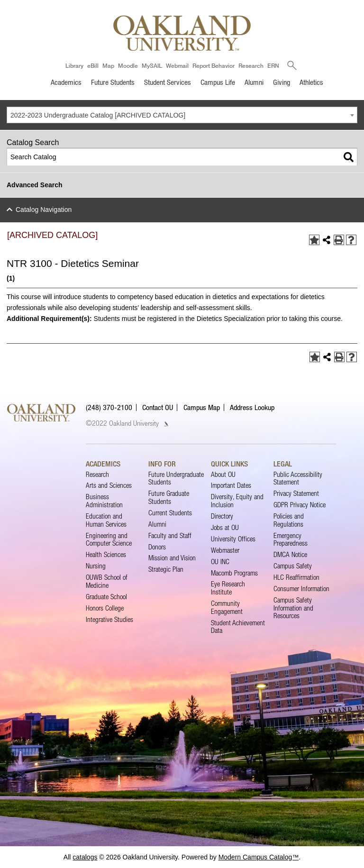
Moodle (128, 66)
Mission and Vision (172, 558)
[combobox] (182, 115)
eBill (93, 66)
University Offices (233, 539)
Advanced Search (35, 185)
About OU (223, 474)
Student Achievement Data (238, 626)
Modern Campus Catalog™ (259, 857)
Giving (282, 82)
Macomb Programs (234, 573)
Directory (222, 516)
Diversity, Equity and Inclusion (237, 500)
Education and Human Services (106, 520)
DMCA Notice (290, 554)
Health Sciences (106, 554)
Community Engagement (227, 607)
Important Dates (231, 485)
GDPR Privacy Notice (300, 505)
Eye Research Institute (228, 588)
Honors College (105, 608)
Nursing (96, 566)
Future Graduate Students (169, 497)
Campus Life (218, 82)
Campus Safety (293, 566)
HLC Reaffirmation (296, 577)
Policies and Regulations (289, 520)
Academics (66, 82)
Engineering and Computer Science (109, 539)
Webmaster (225, 550)
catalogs (85, 857)
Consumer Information (301, 589)
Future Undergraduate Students (176, 478)
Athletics (311, 82)
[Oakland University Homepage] (182, 33)
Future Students (113, 82)
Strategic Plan (166, 569)
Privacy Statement (296, 493)
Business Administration (104, 500)
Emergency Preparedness (291, 539)
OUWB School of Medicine (107, 581)
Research (251, 66)
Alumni (254, 82)
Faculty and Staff (170, 535)
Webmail (177, 66)
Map (108, 66)
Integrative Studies (109, 619)
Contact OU (158, 407)
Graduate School (106, 597)
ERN (273, 66)
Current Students (170, 513)
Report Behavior (214, 66)
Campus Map (202, 407)
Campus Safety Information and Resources (293, 608)
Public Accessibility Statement (298, 478)
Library (74, 66)
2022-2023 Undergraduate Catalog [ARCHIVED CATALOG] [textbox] (98, 115)
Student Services (168, 82)
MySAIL (152, 66)
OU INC (220, 562)
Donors (157, 547)
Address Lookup (252, 407)
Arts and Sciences (109, 485)
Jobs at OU (225, 527)
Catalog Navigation (44, 210)
